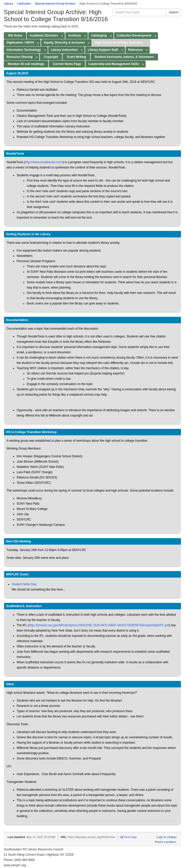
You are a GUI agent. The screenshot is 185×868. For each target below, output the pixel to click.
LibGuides (24, 4)
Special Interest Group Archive (55, 4)
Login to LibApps (167, 837)
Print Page (129, 837)
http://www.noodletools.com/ (44, 162)
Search (174, 12)
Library (8, 4)
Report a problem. (166, 842)
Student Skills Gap (24, 584)
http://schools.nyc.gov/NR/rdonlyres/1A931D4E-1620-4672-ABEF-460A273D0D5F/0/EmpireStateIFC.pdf (99, 625)
